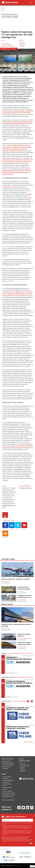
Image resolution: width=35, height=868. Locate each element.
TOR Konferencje (25, 765)
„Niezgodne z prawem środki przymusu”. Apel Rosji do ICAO (25, 597)
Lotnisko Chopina (7, 791)
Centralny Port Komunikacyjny (7, 783)
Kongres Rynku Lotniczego (7, 778)
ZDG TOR (22, 763)
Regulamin (23, 771)
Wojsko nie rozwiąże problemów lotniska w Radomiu (25, 644)
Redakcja (22, 767)
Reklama (22, 769)
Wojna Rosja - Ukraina (9, 793)
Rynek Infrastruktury (8, 763)
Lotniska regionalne (8, 780)
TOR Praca (5, 768)
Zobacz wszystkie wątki (8, 800)
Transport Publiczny (8, 765)
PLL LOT (5, 786)
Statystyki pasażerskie (9, 795)
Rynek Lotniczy (7, 767)
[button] (28, 704)
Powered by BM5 (18, 866)
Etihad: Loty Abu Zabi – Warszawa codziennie (16, 579)
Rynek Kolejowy (7, 761)
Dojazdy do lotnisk (8, 797)
